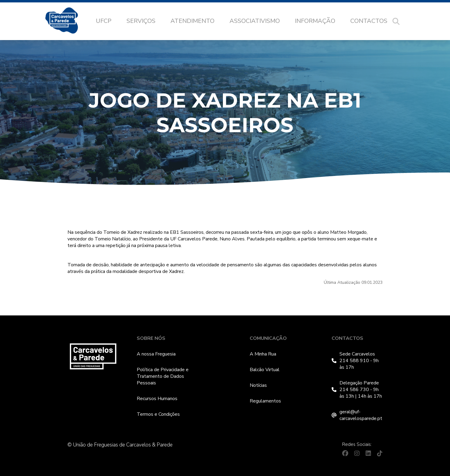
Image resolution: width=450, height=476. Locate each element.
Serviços (141, 21)
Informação (315, 21)
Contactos (369, 21)
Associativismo (255, 21)
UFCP (104, 21)
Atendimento (192, 21)
